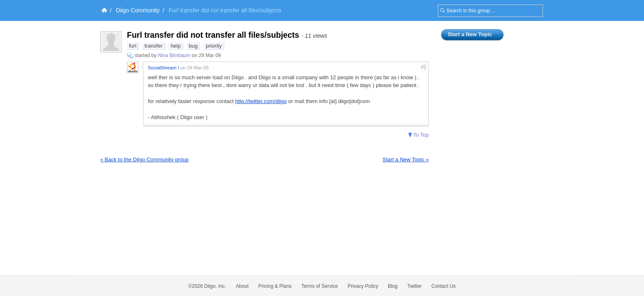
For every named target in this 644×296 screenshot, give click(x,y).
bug (193, 46)
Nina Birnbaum (174, 55)
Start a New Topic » (406, 159)
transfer (154, 46)
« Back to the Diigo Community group (144, 159)
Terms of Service (319, 286)
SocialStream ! (163, 68)
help (176, 46)
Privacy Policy (363, 286)
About (242, 286)
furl (133, 46)
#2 (424, 67)
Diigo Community (138, 10)
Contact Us (443, 286)
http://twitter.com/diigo (261, 101)
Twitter (415, 286)
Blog (393, 286)
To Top (419, 135)
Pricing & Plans (275, 286)
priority (214, 46)
